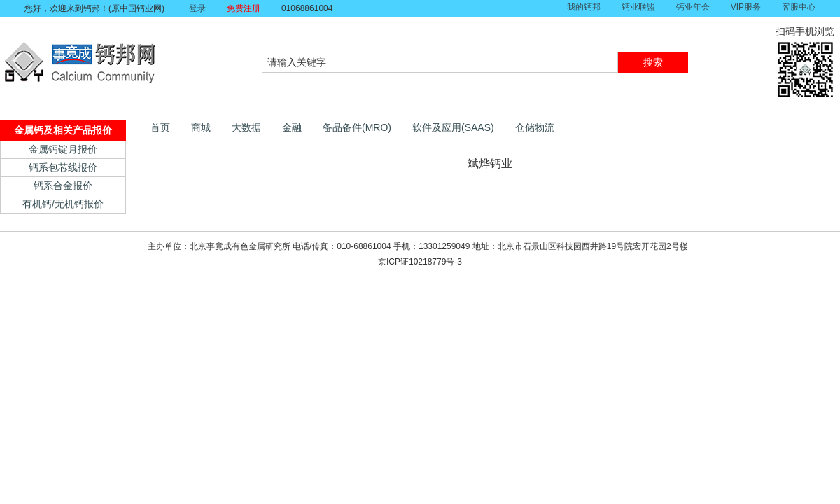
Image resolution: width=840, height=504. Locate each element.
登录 (197, 8)
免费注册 (244, 8)
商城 (201, 127)
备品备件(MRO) (357, 127)
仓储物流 (535, 127)
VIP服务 (746, 7)
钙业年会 (693, 7)
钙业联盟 (638, 7)
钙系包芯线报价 (63, 167)
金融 (292, 127)
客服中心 (799, 7)
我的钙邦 (584, 7)
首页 (160, 127)
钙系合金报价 (63, 185)
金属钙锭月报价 (63, 149)
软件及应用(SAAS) (453, 127)
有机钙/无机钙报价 (63, 204)
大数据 (246, 127)
